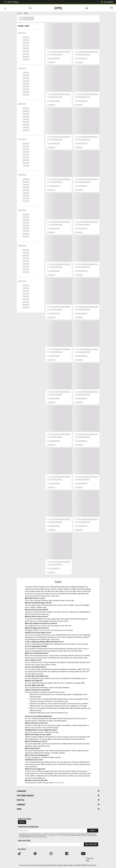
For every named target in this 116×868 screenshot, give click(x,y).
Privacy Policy (58, 835)
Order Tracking (10, 2)
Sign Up (22, 822)
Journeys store (59, 783)
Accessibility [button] (106, 2)
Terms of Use (48, 835)
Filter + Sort (30, 25)
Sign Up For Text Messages (28, 827)
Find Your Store (24, 841)
